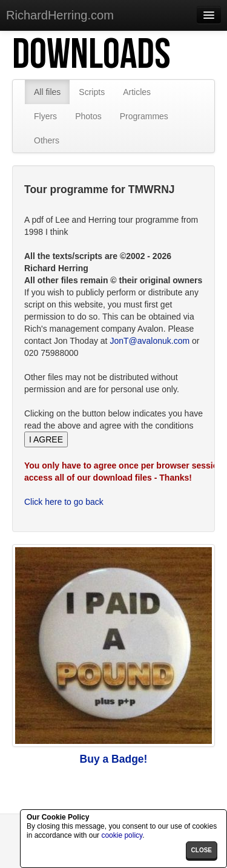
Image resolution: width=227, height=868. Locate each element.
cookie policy (122, 835)
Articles (137, 92)
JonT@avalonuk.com (150, 341)
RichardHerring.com (60, 15)
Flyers (45, 116)
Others (47, 140)
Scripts (92, 92)
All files (47, 92)
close (202, 850)
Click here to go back (64, 502)
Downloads (91, 55)
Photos (88, 116)
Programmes (144, 116)
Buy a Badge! (114, 759)
